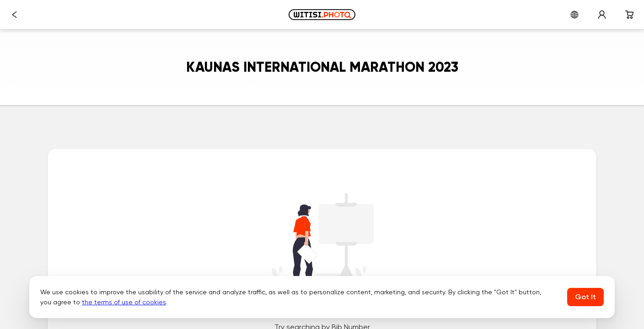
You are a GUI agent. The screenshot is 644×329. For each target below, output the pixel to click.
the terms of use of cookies (124, 302)
